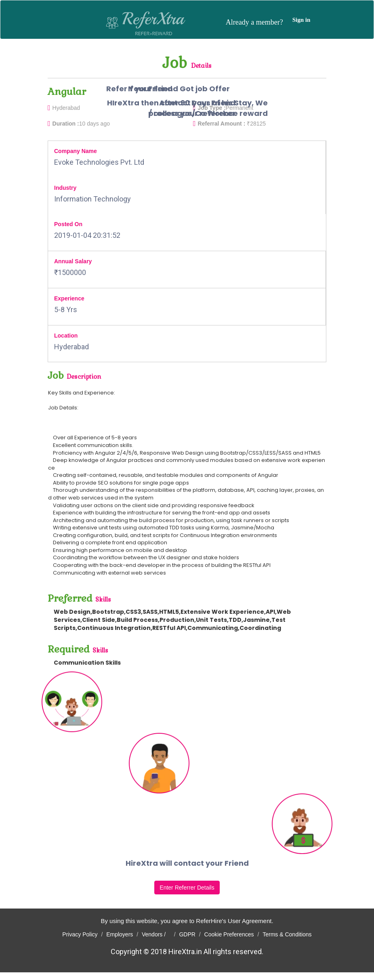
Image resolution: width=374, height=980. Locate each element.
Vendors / (156, 934)
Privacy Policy (80, 934)
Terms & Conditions (287, 934)
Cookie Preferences (229, 934)
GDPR (187, 934)
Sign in (302, 20)
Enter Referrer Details (187, 888)
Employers (120, 934)
